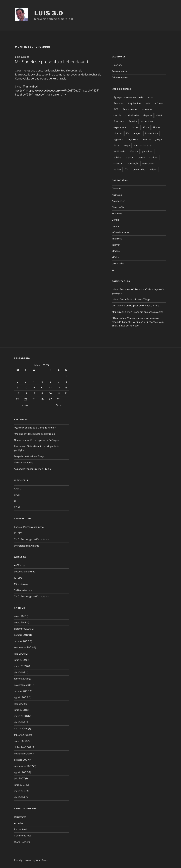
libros (116, 145)
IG (127, 133)
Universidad (139, 169)
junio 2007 (20, 785)
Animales (119, 103)
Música (134, 151)
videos (153, 169)
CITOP (18, 501)
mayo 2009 (20, 666)
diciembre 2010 (23, 629)
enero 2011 (20, 622)
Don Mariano (119, 306)
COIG (17, 507)
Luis (114, 289)
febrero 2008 (21, 735)
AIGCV (18, 489)
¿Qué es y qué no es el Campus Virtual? (35, 428)
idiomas (118, 133)
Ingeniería (133, 139)
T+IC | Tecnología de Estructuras (31, 539)
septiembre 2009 (23, 647)
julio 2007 (19, 778)
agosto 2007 (21, 772)
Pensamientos (119, 71)
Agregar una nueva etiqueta (128, 97)
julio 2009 (19, 654)
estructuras (147, 121)
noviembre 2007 (23, 754)
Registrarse (20, 817)
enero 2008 (20, 741)
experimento (120, 127)
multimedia (120, 151)
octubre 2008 (22, 691)
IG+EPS (18, 533)
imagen (137, 133)
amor (150, 97)
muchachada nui (143, 145)
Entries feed (20, 829)
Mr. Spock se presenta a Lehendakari (51, 62)
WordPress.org (22, 842)
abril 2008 (20, 722)
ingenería (118, 139)
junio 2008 (20, 710)
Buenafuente (130, 109)
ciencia (117, 115)
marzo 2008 (21, 728)
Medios (116, 251)
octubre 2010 (21, 635)
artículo (158, 103)
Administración (120, 77)
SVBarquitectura (23, 590)
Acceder (19, 823)
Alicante (116, 188)
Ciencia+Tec (118, 207)
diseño (160, 115)
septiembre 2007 (23, 766)
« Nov (25, 405)
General (116, 220)
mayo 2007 (20, 791)
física (146, 127)
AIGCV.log (19, 565)
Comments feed (23, 836)
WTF (114, 270)
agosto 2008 (21, 697)
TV (127, 169)
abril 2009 (20, 672)
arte (148, 103)
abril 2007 (20, 797)
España (133, 121)
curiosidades (132, 115)
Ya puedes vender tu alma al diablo (32, 469)
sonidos (154, 157)
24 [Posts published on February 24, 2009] (26, 399)
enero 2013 (20, 616)
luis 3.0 (49, 13)
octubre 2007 (21, 760)
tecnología (132, 163)
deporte (148, 115)
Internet (147, 139)
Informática (152, 133)
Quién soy (117, 65)
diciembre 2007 (23, 747)
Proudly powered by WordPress (31, 860)
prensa (141, 157)
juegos (159, 139)
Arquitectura (135, 103)
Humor (157, 127)
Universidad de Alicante (27, 546)
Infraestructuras (120, 232)
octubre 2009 (22, 641)
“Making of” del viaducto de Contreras (34, 434)
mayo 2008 (20, 716)
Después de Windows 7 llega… (136, 299)
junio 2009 (20, 660)
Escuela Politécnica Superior (29, 527)
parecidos (147, 151)
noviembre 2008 (23, 685)
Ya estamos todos (24, 462)
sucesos (118, 163)
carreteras (147, 109)
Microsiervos (21, 584)
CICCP (18, 495)
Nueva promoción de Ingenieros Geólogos (36, 440)
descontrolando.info (25, 572)
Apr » (58, 405)
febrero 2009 (21, 679)
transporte (148, 163)
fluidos (135, 127)
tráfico (117, 169)
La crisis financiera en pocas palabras (143, 312)
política (117, 157)
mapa (127, 145)
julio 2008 (19, 704)
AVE (116, 109)
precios (129, 157)
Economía (119, 121)
